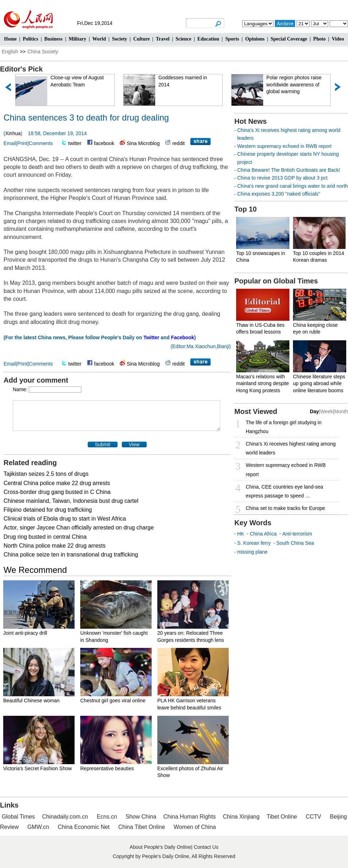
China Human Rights (190, 817)
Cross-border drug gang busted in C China (57, 492)
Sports (232, 39)
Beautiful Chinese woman (31, 701)
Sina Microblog (143, 143)
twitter (75, 143)
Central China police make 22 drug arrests (57, 483)
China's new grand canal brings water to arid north (293, 186)
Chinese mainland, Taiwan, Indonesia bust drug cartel (71, 501)
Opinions (255, 39)
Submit (103, 444)
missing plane (252, 552)
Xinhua (13, 133)
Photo (319, 39)
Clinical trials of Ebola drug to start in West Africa (65, 519)
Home (10, 39)
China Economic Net (84, 827)
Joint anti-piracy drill (25, 633)
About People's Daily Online (160, 847)
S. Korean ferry (254, 543)
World (99, 39)
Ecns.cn (107, 817)
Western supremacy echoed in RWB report (284, 146)
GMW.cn (39, 827)
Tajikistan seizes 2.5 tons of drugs (46, 474)
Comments (41, 143)
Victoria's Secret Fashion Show (37, 768)
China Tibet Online (142, 827)
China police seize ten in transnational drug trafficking (71, 555)
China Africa (263, 534)
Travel (163, 39)
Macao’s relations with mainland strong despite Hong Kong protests (263, 384)
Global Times (18, 817)
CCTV (314, 817)
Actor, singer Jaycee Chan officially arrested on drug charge (79, 528)
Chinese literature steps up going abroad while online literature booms (319, 384)
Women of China (195, 827)
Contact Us (206, 847)
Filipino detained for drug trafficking (48, 510)
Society (119, 39)
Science (183, 39)
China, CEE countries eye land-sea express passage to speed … (284, 491)
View (134, 444)
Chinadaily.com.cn (65, 817)
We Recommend (35, 570)
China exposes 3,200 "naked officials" (279, 194)
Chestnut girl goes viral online (113, 701)
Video (338, 39)
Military (77, 39)
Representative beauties (107, 768)
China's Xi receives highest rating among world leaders (291, 448)
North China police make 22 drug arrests (55, 546)
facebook (104, 143)
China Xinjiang (241, 817)
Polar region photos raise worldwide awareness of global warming (294, 84)
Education (208, 39)
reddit (178, 143)
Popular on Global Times (276, 281)
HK (241, 534)
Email (10, 143)
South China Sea (295, 543)
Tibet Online (282, 817)
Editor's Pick (21, 69)
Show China (141, 817)
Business (53, 39)
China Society (43, 52)
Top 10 (246, 209)
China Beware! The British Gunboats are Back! (289, 170)
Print (23, 143)
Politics (31, 39)
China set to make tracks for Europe (285, 508)
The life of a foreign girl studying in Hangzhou (284, 427)
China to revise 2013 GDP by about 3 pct (282, 178)
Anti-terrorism (297, 534)
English (10, 52)
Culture (141, 39)
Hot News (251, 121)
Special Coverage (289, 39)
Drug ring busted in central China (45, 537)
